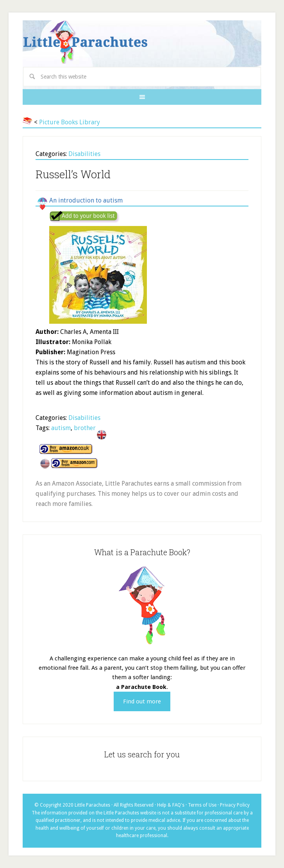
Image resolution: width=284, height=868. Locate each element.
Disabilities (84, 154)
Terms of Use (202, 805)
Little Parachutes (142, 42)
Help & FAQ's (171, 805)
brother (85, 428)
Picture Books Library (70, 122)
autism (61, 428)
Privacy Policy (235, 805)
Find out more (142, 701)
